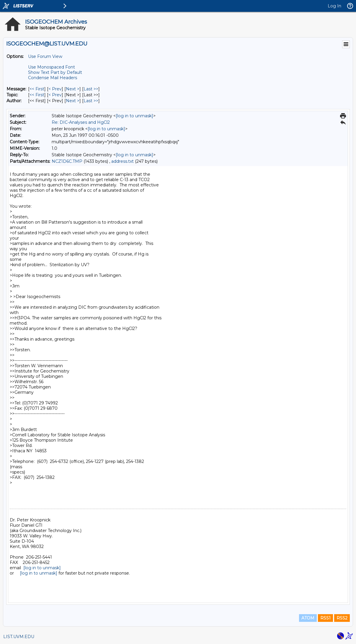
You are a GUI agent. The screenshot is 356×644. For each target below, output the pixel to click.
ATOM (308, 618)
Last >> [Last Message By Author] (91, 101)
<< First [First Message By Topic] (37, 95)
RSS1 (325, 618)
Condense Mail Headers (53, 78)
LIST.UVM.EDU (19, 637)
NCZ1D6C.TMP (67, 161)
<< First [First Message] (37, 89)
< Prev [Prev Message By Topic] (55, 95)
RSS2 (342, 618)
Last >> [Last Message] (91, 89)
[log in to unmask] (134, 116)
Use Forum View (45, 56)
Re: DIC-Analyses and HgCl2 (81, 122)
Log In (334, 6)
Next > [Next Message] (73, 89)
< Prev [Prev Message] (55, 89)
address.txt (123, 161)
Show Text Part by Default (55, 72)
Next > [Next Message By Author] (73, 101)
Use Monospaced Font (52, 67)
